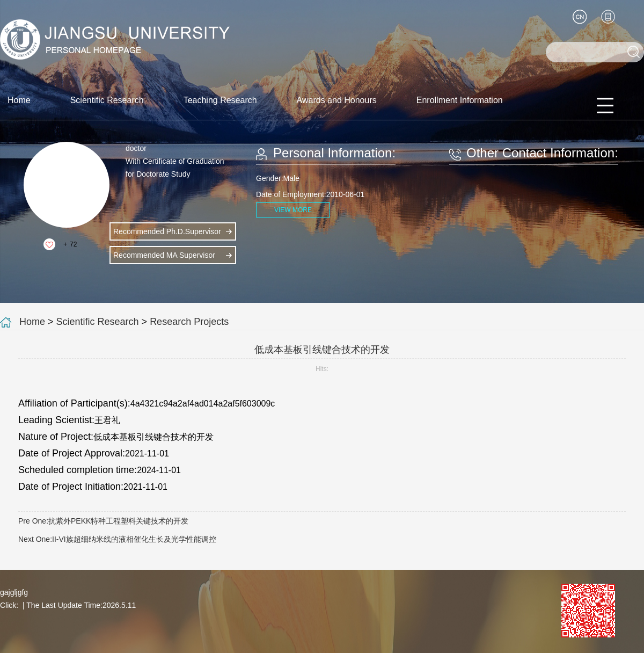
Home (19, 100)
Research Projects (189, 322)
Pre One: (103, 521)
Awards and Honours (337, 100)
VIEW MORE (293, 210)
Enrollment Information (460, 100)
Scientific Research (107, 100)
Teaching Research (220, 100)
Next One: (117, 539)
